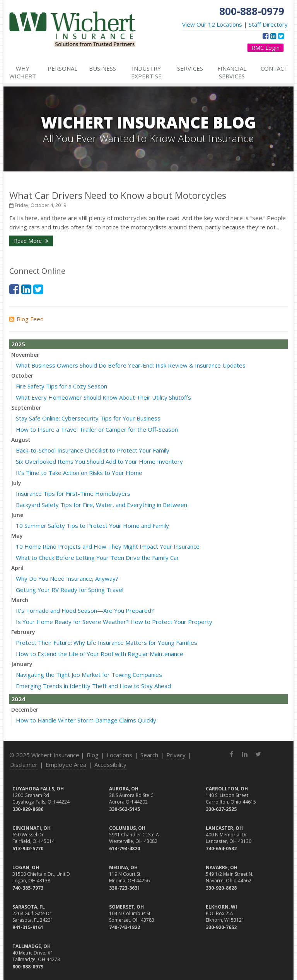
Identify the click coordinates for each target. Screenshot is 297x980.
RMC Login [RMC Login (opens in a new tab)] (265, 47)
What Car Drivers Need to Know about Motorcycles (118, 195)
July (16, 483)
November (25, 355)
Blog (93, 755)
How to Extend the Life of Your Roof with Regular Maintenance (100, 654)
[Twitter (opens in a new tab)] (281, 36)
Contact (274, 68)
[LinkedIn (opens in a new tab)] (273, 36)
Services (190, 68)
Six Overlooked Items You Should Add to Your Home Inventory (99, 461)
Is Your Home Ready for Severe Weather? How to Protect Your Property (114, 622)
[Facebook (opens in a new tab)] (265, 36)
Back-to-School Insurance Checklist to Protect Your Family (93, 450)
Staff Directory (268, 24)
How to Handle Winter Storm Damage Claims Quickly (86, 720)
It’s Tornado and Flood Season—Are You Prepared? (85, 610)
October (22, 376)
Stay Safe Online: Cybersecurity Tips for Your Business (88, 418)
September (26, 408)
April (17, 568)
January (22, 664)
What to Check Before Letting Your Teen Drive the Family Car (97, 558)
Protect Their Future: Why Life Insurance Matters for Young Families (107, 643)
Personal (62, 68)
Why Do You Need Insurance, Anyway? (67, 578)
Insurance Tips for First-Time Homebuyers (73, 493)
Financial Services (232, 72)
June (17, 515)
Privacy (176, 755)
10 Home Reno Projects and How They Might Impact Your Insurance (108, 546)
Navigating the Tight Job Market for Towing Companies (89, 675)
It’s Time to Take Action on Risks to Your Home (79, 473)
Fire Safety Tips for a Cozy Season (61, 386)
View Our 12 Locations (212, 24)
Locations (119, 755)
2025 (18, 344)
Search (149, 755)
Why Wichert (23, 72)
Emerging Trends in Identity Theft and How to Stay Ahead (93, 686)
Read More (31, 241)
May (17, 536)
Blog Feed (26, 319)
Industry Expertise (146, 72)
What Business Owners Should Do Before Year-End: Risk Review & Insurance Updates (131, 365)
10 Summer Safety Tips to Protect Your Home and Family (92, 526)
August (21, 440)
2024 (18, 699)
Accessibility (110, 765)
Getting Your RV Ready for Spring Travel (70, 590)
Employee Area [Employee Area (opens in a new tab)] (66, 765)
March (20, 600)
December (25, 710)
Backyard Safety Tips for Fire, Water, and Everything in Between (102, 505)
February (23, 632)
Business (102, 68)
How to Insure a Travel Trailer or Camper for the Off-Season (97, 429)
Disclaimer (24, 765)
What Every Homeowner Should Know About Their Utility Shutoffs (103, 397)
